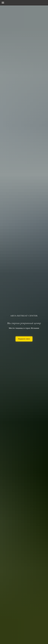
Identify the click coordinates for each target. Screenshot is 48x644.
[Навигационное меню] (3, 3)
